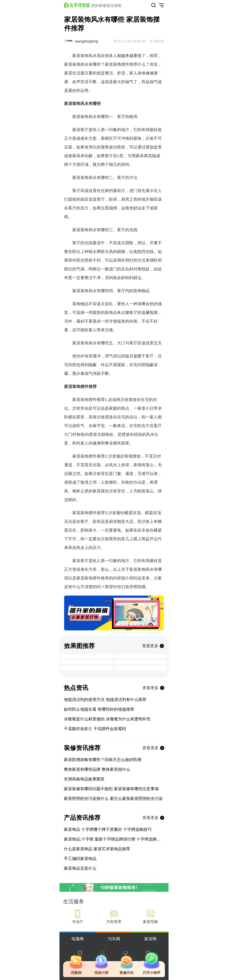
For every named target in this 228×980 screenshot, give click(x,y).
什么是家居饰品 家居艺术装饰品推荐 (97, 849)
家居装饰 (80, 56)
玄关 (158, 343)
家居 (68, 64)
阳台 (76, 252)
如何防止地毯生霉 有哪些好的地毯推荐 (99, 709)
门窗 (117, 474)
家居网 (150, 939)
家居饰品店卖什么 (80, 868)
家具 (76, 156)
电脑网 (78, 939)
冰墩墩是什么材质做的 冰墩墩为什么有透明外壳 (107, 719)
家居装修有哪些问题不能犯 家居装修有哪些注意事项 (111, 789)
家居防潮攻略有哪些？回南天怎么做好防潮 (103, 760)
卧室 (97, 521)
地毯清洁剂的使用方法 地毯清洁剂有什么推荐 (105, 700)
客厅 (121, 117)
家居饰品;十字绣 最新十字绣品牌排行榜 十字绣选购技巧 (114, 839)
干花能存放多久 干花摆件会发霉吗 (95, 729)
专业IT (78, 922)
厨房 (125, 199)
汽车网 (114, 939)
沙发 (150, 138)
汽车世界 (114, 922)
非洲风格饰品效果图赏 (84, 779)
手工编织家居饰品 (80, 859)
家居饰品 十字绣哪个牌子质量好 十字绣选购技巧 (108, 829)
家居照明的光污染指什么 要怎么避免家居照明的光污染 (113, 799)
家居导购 (150, 922)
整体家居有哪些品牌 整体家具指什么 (97, 769)
